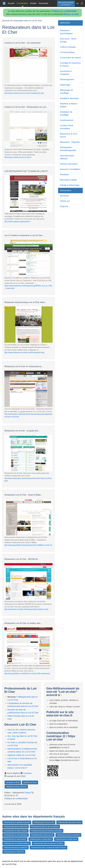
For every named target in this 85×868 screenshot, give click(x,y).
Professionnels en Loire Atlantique (16, 835)
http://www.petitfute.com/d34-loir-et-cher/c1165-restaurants (27, 674)
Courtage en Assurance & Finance (70, 64)
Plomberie (64, 175)
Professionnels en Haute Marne (41, 839)
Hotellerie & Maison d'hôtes (69, 105)
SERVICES (65, 23)
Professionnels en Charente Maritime (17, 843)
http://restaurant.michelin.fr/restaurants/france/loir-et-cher (26, 609)
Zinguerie (64, 206)
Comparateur (22, 3)
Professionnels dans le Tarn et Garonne (45, 827)
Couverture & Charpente (66, 73)
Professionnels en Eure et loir (44, 822)
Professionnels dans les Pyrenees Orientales (46, 831)
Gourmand (43, 3)
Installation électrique (69, 98)
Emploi (33, 3)
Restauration (66, 190)
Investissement (67, 120)
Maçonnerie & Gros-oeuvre (69, 135)
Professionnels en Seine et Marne (15, 831)
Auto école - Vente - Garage (69, 40)
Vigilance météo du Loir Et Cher (21, 755)
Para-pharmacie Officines (67, 157)
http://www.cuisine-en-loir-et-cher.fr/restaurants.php (24, 93)
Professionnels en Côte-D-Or (14, 852)
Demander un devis (13, 782)
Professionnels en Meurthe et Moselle (17, 822)
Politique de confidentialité (64, 11)
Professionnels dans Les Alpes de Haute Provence (48, 848)
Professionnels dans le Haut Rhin (68, 835)
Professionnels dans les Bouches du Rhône (48, 843)
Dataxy (28, 793)
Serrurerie (64, 196)
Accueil (11, 3)
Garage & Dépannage (70, 185)
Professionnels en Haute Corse (66, 839)
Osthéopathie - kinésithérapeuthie (68, 149)
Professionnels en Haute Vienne (15, 839)
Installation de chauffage (66, 113)
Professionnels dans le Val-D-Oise (16, 827)
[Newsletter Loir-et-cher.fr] (77, 3)
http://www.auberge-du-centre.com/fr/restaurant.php (24, 352)
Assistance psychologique (66, 32)
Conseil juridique (67, 52)
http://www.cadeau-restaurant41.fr (17, 222)
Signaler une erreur (30, 782)
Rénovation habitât (68, 180)
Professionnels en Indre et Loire (42, 835)
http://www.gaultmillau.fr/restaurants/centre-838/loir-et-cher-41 (28, 545)
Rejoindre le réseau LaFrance (16, 787)
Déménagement (67, 79)
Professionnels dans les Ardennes (16, 848)
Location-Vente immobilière (67, 127)
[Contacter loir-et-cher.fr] (82, 3)
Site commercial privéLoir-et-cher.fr (66, 4)
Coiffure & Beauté (68, 47)
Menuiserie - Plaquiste (70, 142)
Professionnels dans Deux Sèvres (69, 822)
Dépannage (65, 85)
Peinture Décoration (69, 164)
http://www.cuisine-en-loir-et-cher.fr (18, 157)
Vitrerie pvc (65, 201)
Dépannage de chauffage (66, 92)
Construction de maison (70, 58)
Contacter (27, 773)
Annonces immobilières (70, 169)
